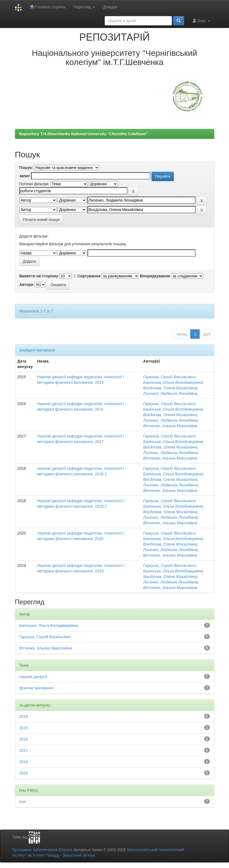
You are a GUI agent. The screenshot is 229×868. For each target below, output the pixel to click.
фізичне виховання (37, 688)
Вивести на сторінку (39, 276)
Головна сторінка (48, 7)
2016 (24, 739)
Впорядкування (155, 276)
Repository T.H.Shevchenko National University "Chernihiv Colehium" (83, 134)
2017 (24, 750)
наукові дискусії (33, 677)
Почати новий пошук (41, 220)
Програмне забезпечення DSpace (42, 850)
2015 (24, 728)
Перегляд (84, 7)
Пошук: (26, 168)
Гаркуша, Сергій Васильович (169, 377)
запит (25, 176)
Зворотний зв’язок (79, 855)
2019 (24, 762)
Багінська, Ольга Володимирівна (173, 382)
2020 (24, 773)
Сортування (89, 276)
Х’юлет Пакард (46, 855)
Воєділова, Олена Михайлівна (170, 388)
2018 (24, 716)
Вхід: (201, 21)
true (23, 802)
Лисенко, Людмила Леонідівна (170, 393)
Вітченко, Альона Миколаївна (170, 426)
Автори (26, 285)
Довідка (110, 7)
